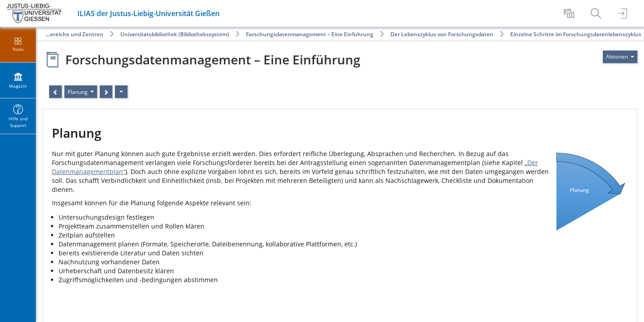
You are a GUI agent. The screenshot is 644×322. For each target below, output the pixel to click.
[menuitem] (570, 13)
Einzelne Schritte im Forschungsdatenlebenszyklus (576, 34)
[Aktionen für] (620, 57)
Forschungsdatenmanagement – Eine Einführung (310, 34)
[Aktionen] (121, 92)
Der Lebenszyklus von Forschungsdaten (442, 34)
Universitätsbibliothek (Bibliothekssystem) (175, 34)
